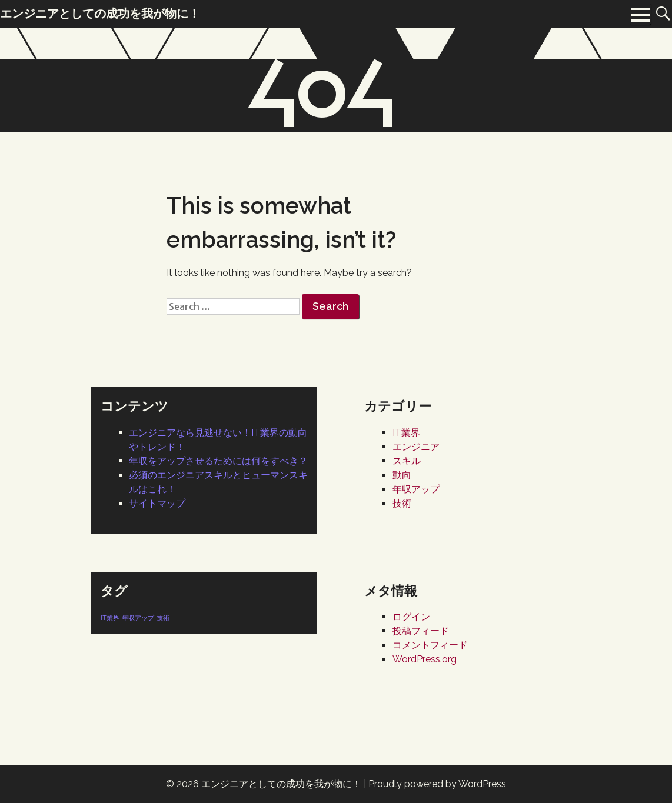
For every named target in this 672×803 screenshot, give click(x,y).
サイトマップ (157, 503)
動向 (402, 475)
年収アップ (416, 489)
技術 (402, 503)
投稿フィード (421, 631)
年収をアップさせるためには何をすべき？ (218, 461)
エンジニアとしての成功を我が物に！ (281, 784)
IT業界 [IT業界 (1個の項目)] (110, 618)
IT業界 (406, 433)
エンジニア (416, 447)
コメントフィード (430, 645)
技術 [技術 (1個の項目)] (163, 618)
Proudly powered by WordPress (437, 784)
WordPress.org (425, 659)
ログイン (411, 617)
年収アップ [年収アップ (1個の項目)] (138, 618)
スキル (407, 461)
